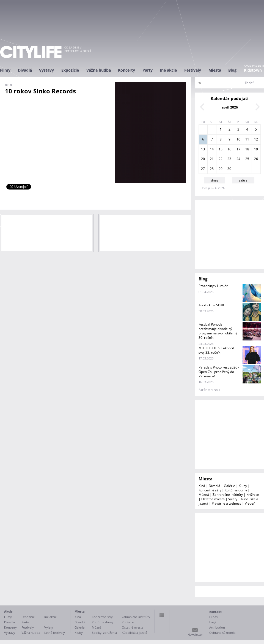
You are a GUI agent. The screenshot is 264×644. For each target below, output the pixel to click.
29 (221, 169)
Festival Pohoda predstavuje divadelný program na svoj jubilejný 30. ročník (218, 331)
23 (229, 159)
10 (238, 139)
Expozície (70, 70)
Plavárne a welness (226, 503)
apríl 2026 (230, 107)
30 (229, 169)
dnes (215, 180)
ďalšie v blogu (209, 390)
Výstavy (46, 70)
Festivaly (193, 70)
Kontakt (215, 612)
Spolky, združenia (104, 633)
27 (203, 169)
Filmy (5, 70)
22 (221, 159)
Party (148, 70)
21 (212, 159)
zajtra (243, 180)
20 (203, 159)
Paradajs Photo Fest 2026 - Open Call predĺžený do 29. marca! (219, 372)
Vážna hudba (99, 70)
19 (256, 149)
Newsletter (195, 634)
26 (256, 159)
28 (212, 169)
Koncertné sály (210, 490)
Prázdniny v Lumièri (214, 286)
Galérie (229, 486)
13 (203, 149)
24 (238, 159)
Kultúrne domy (236, 490)
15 (221, 149)
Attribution (217, 627)
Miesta (215, 70)
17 (238, 149)
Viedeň (250, 503)
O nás (213, 617)
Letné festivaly (55, 633)
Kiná (202, 486)
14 (212, 149)
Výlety (233, 499)
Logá (213, 622)
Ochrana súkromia (222, 633)
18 (247, 149)
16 (229, 149)
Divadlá (25, 70)
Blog (232, 70)
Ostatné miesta (213, 499)
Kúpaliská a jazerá (134, 633)
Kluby (243, 486)
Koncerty (127, 70)
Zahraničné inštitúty (228, 495)
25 (247, 159)
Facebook (162, 615)
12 (256, 139)
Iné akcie (168, 70)
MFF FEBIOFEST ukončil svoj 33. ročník (216, 350)
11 (247, 139)
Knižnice (253, 495)
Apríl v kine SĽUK (211, 305)
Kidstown (253, 70)
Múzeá (204, 495)
